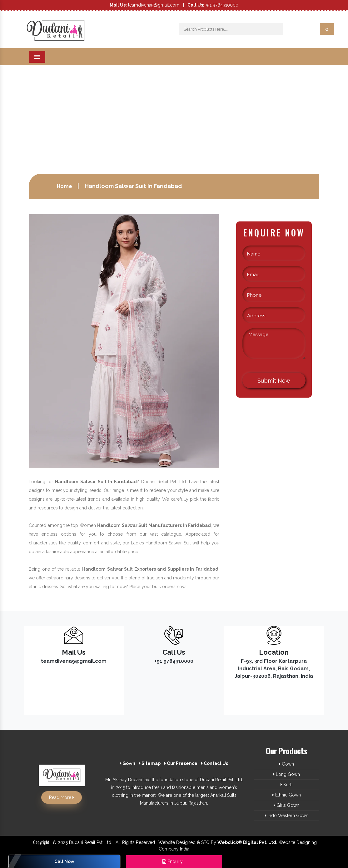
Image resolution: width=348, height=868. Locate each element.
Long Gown (286, 774)
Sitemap (150, 763)
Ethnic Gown (287, 795)
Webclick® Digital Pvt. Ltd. (247, 842)
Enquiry (173, 861)
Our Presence (181, 763)
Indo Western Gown (287, 816)
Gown (128, 763)
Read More (62, 797)
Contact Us (215, 763)
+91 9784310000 (213, 5)
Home (65, 186)
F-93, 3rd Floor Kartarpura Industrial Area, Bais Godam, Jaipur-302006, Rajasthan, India (274, 669)
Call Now (64, 861)
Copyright (41, 842)
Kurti (286, 785)
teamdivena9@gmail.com (144, 5)
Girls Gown (286, 805)
